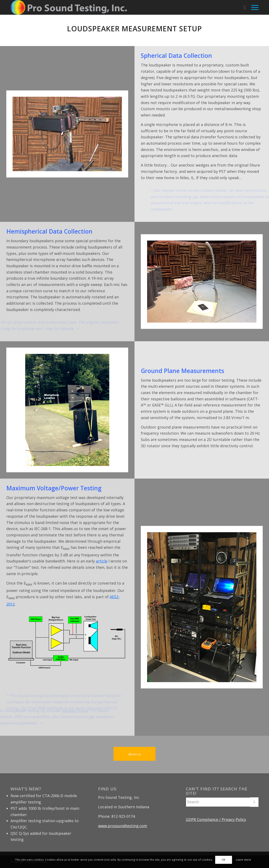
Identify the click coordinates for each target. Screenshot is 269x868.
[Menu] (253, 7)
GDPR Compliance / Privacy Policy (216, 819)
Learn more (244, 860)
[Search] (245, 7)
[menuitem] (245, 7)
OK (224, 860)
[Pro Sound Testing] (69, 7)
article (102, 561)
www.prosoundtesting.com (123, 826)
